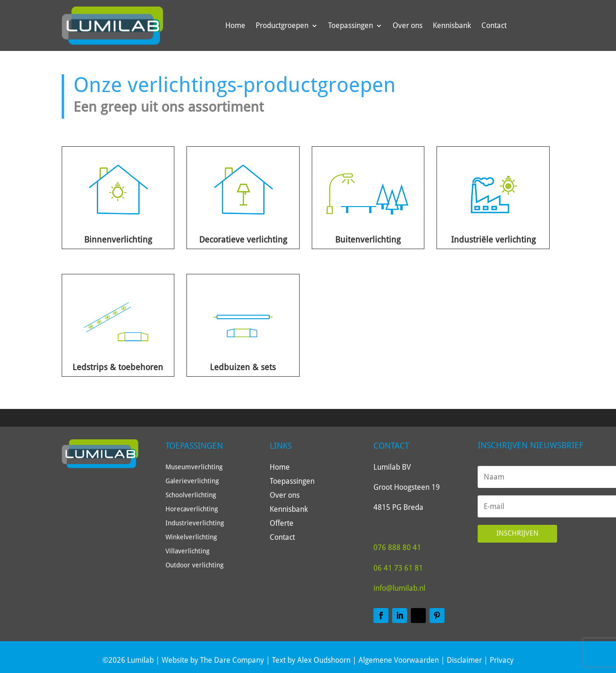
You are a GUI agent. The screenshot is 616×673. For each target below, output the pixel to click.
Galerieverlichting (192, 481)
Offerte (282, 524)
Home (235, 25)
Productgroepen (282, 25)
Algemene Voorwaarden (399, 660)
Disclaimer (464, 660)
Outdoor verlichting (194, 565)
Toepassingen (351, 25)
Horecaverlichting (192, 509)
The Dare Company (232, 660)
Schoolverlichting (191, 495)
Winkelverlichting (191, 537)
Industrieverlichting (195, 523)
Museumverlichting (194, 467)
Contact (494, 25)
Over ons (408, 25)
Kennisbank (452, 25)
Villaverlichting (187, 551)
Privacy (502, 660)
